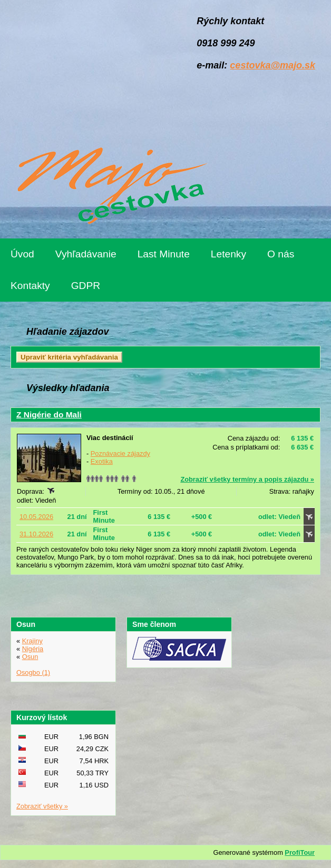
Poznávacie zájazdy (120, 453)
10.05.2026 (36, 517)
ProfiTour (300, 852)
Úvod (22, 254)
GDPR (86, 286)
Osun (30, 657)
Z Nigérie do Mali (49, 415)
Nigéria (33, 649)
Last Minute (164, 254)
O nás (281, 254)
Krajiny (32, 641)
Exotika (102, 461)
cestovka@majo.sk (272, 65)
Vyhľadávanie (86, 254)
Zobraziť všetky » (42, 806)
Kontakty (30, 286)
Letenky (228, 254)
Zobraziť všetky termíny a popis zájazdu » (247, 479)
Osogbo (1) (33, 672)
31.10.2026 (36, 534)
